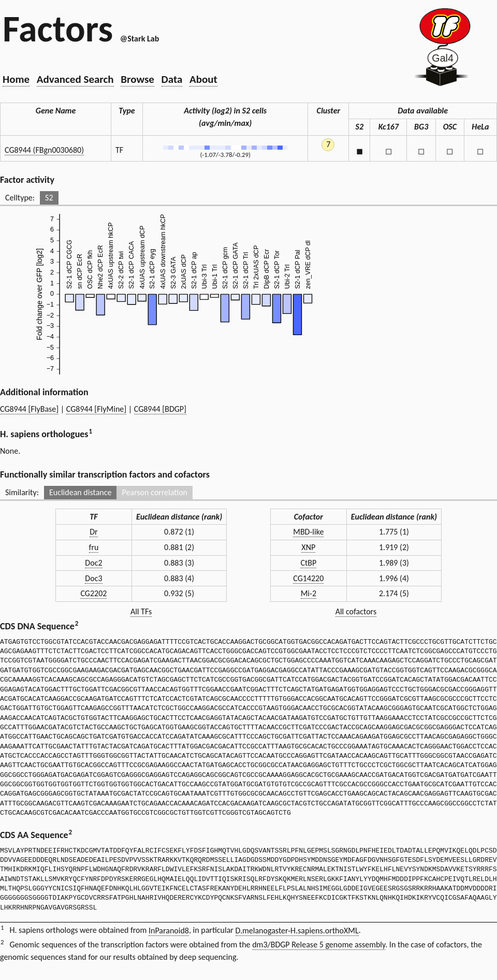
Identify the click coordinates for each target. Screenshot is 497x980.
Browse (137, 79)
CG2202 (93, 593)
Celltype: (20, 198)
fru (94, 547)
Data (172, 79)
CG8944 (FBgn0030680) (44, 150)
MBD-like (308, 532)
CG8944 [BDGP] (160, 409)
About (203, 79)
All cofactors (356, 611)
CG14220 (308, 578)
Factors (58, 28)
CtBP (308, 563)
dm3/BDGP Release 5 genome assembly (319, 945)
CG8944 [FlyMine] (96, 409)
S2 (49, 198)
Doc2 (93, 563)
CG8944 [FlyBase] (29, 409)
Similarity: (22, 492)
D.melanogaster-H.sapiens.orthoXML (297, 931)
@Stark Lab (140, 39)
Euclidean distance (81, 492)
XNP (308, 547)
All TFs (141, 611)
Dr (93, 532)
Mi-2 (309, 593)
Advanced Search (75, 79)
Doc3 (93, 578)
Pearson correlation (155, 492)
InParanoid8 (169, 931)
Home (16, 79)
